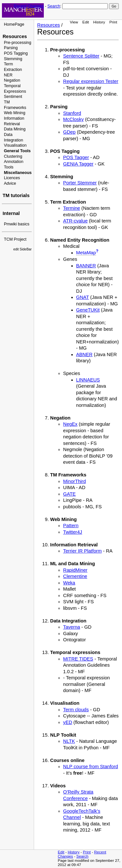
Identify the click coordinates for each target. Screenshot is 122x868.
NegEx (70, 424)
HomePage (14, 24)
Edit (86, 22)
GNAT (83, 297)
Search (54, 6)
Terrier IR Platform (83, 551)
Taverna (72, 627)
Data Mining (15, 129)
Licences (12, 178)
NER (8, 75)
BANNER (86, 266)
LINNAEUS (88, 380)
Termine (72, 208)
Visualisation (15, 145)
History (99, 22)
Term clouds (76, 710)
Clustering (13, 156)
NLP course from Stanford (91, 767)
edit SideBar (23, 249)
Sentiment (13, 97)
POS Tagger (76, 157)
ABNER (85, 354)
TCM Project (15, 239)
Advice (10, 183)
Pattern (71, 526)
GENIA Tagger (78, 164)
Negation (12, 80)
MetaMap (86, 253)
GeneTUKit (88, 310)
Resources (15, 36)
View (74, 22)
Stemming (13, 59)
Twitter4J (73, 532)
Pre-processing (18, 43)
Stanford (72, 113)
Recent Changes (29, 6)
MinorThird (75, 481)
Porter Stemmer (80, 183)
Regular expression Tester (91, 81)
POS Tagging (16, 53)
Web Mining (15, 113)
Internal (11, 213)
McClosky (74, 119)
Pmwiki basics (17, 224)
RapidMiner (75, 570)
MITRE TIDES (78, 659)
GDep (69, 132)
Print (113, 22)
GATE (70, 494)
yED (68, 722)
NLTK (69, 741)
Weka (69, 583)
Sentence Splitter (81, 56)
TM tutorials (16, 195)
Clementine (75, 576)
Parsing (11, 48)
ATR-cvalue (75, 221)
